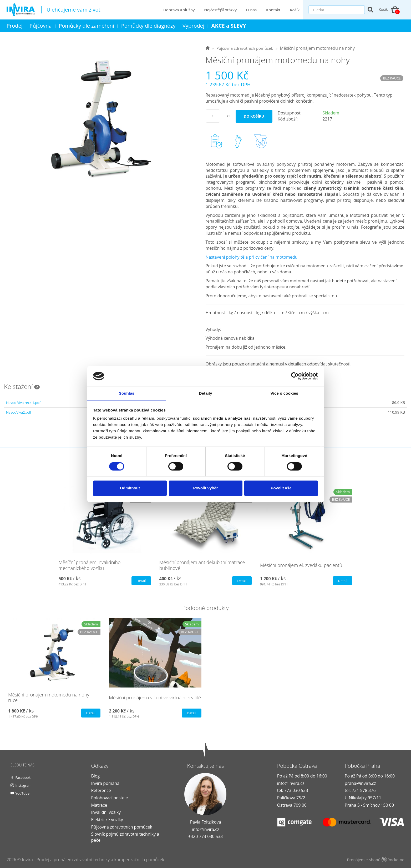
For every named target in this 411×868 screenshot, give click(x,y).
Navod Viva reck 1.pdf (25, 402)
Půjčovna (40, 26)
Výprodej (193, 26)
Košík (295, 10)
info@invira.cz (206, 829)
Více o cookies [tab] (285, 393)
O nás (252, 10)
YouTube (23, 793)
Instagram (24, 785)
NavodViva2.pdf (19, 412)
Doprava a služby (179, 10)
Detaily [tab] (206, 393)
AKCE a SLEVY (229, 26)
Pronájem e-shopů (374, 860)
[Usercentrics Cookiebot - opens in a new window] (295, 376)
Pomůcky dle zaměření (86, 26)
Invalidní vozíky (106, 812)
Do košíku (254, 116)
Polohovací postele (109, 798)
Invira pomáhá (105, 783)
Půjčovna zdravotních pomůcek (121, 827)
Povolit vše (281, 488)
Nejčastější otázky (221, 10)
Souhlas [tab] (127, 393)
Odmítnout (130, 488)
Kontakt (274, 10)
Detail (140, 581)
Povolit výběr (205, 488)
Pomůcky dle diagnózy (148, 26)
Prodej (15, 26)
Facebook (24, 777)
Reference (101, 790)
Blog (95, 776)
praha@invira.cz (360, 783)
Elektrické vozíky (107, 820)
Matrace (99, 805)
